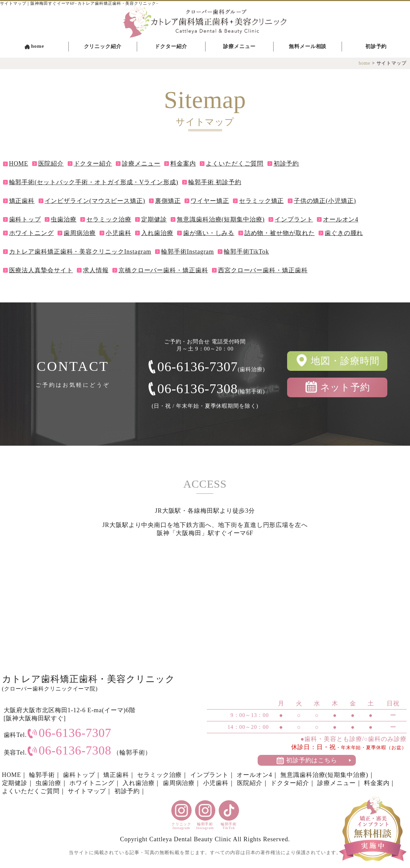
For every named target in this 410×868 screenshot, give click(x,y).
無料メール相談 (308, 46)
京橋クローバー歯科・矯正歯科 (163, 270)
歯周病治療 (80, 233)
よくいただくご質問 (235, 164)
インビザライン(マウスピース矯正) (95, 201)
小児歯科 (118, 233)
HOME (19, 164)
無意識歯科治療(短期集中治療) (221, 219)
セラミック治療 (109, 219)
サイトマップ (87, 791)
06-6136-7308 (211, 389)
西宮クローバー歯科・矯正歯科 (263, 270)
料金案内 (183, 164)
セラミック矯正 (261, 201)
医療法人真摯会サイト (41, 270)
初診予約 (376, 46)
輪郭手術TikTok (246, 252)
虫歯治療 (64, 219)
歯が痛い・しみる (209, 233)
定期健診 (154, 219)
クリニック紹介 (103, 46)
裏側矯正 (168, 201)
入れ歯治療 (157, 233)
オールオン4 (341, 219)
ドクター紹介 (171, 46)
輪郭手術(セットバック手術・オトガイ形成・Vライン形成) (94, 182)
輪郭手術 (42, 775)
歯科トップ (25, 219)
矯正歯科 (22, 201)
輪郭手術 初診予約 (215, 182)
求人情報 (96, 270)
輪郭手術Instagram (188, 252)
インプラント (294, 219)
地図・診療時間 (345, 361)
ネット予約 (345, 387)
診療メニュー (239, 46)
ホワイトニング (31, 233)
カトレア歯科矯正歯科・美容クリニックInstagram (80, 252)
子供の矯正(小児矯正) (325, 201)
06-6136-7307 (211, 367)
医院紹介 (51, 164)
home (38, 46)
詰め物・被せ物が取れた (280, 233)
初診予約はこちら (312, 760)
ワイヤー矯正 (210, 201)
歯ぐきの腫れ (344, 233)
